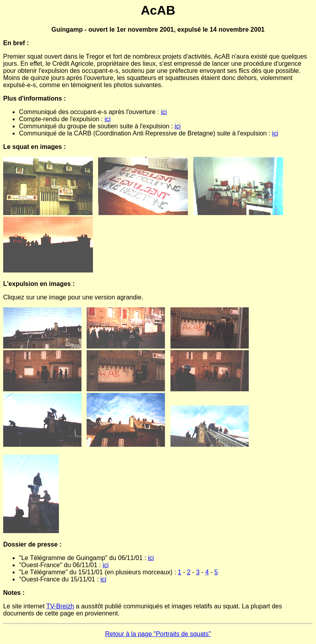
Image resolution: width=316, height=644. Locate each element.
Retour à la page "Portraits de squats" (158, 634)
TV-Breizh (60, 606)
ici (164, 112)
